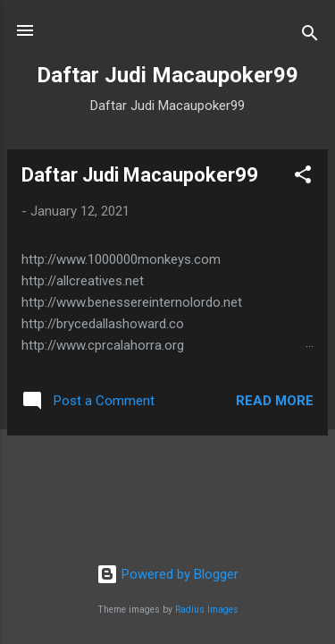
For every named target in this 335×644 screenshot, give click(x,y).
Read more (275, 401)
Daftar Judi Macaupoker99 (140, 175)
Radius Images (207, 610)
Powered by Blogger (167, 574)
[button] (303, 178)
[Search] (310, 36)
